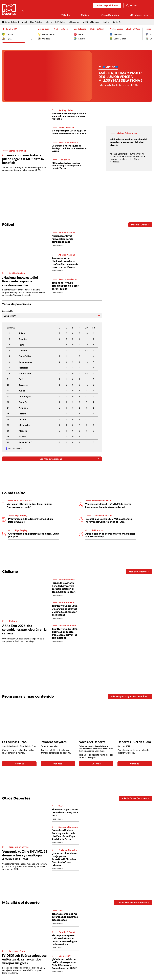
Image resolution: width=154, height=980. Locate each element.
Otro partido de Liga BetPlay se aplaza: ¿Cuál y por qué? (34, 535)
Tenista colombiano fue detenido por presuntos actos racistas (65, 917)
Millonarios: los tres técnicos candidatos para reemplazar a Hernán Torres (66, 166)
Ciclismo (86, 15)
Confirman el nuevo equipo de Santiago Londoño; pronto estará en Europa (69, 148)
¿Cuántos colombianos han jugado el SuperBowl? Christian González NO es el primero (64, 859)
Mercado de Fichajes (55, 22)
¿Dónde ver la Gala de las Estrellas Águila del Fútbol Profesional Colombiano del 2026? (64, 964)
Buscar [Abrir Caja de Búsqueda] (132, 5)
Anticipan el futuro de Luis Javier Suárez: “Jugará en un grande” (30, 505)
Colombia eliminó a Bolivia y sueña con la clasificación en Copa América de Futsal (63, 835)
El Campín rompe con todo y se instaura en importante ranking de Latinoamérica (64, 940)
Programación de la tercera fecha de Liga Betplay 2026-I (30, 520)
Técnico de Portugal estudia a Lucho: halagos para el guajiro (65, 286)
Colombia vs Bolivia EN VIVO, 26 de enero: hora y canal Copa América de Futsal (109, 520)
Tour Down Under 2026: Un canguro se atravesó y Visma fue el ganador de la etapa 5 (65, 610)
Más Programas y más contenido (130, 696)
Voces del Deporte (92, 742)
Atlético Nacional (91, 22)
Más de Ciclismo (139, 572)
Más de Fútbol (140, 225)
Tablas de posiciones (107, 5)
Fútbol (64, 15)
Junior (106, 22)
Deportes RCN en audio (134, 742)
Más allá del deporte (141, 15)
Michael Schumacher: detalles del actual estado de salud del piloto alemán (128, 142)
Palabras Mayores (54, 742)
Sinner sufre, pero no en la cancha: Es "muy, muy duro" (65, 812)
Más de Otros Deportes (135, 798)
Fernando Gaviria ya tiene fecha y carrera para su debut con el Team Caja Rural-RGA (64, 587)
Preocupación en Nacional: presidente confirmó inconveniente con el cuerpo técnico (65, 263)
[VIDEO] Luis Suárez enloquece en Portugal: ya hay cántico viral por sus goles (24, 959)
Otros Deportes (110, 15)
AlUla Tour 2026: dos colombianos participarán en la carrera (24, 630)
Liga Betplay (36, 22)
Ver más (19, 764)
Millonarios (74, 22)
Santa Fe (117, 22)
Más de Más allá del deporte (133, 903)
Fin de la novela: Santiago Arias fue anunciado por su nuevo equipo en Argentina (69, 116)
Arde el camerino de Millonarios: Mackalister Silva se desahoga (110, 535)
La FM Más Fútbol (15, 742)
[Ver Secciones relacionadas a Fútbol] (70, 15)
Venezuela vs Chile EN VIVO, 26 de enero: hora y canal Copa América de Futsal (108, 505)
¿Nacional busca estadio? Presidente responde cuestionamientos (20, 281)
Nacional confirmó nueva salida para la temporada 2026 (63, 239)
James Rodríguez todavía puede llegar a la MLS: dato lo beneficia (23, 159)
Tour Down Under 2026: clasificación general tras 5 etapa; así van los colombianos (65, 633)
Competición (7, 311)
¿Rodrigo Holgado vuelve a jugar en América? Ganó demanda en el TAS (69, 132)
